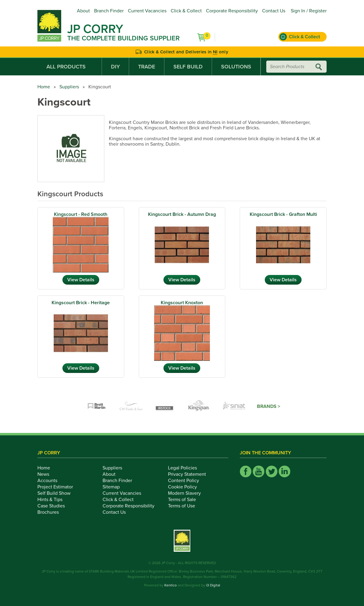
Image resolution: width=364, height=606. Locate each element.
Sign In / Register (309, 11)
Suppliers (69, 87)
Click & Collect (186, 11)
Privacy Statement (190, 474)
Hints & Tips (53, 500)
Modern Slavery (188, 493)
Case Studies (54, 506)
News (47, 474)
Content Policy (187, 481)
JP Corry (95, 29)
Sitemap (114, 487)
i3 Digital (213, 585)
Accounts (51, 481)
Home (44, 87)
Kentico (171, 585)
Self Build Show (57, 493)
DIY (115, 67)
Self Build (188, 67)
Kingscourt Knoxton (182, 303)
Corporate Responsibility (232, 11)
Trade (147, 67)
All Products (70, 67)
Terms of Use (185, 506)
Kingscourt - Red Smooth (81, 214)
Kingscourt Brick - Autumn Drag (182, 214)
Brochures (51, 512)
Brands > (269, 406)
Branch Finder (109, 11)
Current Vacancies (147, 11)
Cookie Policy (186, 487)
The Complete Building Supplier (123, 38)
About (83, 11)
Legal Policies (186, 468)
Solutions (236, 67)
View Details (81, 280)
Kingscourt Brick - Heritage (81, 303)
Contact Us (274, 11)
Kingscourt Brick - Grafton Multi (283, 214)
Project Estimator (59, 487)
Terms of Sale (185, 500)
